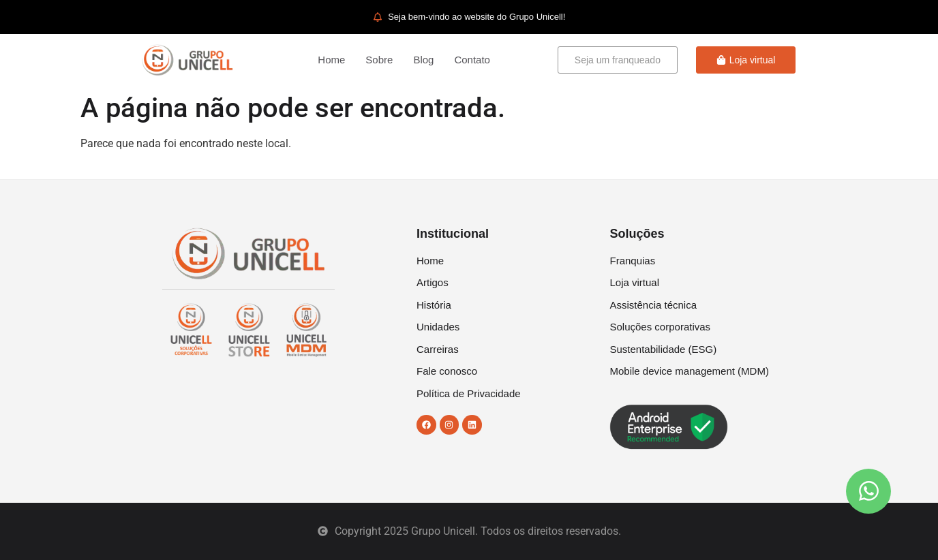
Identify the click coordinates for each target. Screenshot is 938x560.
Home (331, 60)
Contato (472, 60)
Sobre (379, 60)
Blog (423, 60)
